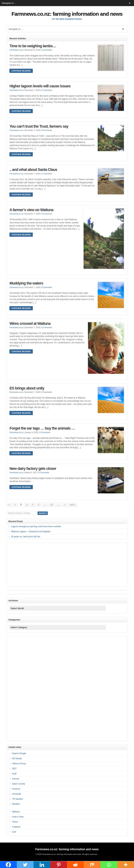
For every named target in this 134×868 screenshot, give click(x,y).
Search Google (19, 753)
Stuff (14, 774)
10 (52, 505)
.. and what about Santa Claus (33, 170)
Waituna (16, 812)
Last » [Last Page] (73, 505)
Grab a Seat (18, 817)
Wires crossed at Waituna (30, 324)
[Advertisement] (33, 565)
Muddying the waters (26, 283)
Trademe (16, 827)
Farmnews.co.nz (16, 50)
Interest (16, 779)
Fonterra (16, 789)
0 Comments (47, 50)
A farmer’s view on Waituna (31, 210)
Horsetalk (16, 794)
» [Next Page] (64, 505)
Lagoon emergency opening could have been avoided (36, 526)
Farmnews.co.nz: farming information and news (67, 14)
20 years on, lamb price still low (26, 537)
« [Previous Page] (9, 505)
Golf (14, 832)
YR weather (18, 799)
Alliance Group (19, 764)
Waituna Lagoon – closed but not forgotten (31, 532)
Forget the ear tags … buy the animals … (42, 428)
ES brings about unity (27, 388)
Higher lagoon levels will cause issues (40, 86)
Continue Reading (21, 71)
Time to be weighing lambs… (33, 46)
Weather (16, 804)
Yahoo (15, 822)
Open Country (19, 784)
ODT (14, 769)
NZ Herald (17, 759)
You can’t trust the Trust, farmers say (39, 126)
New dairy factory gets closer (33, 469)
